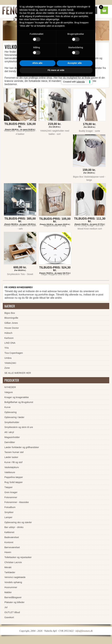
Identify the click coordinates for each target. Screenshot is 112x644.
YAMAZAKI (10, 363)
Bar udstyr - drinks (14, 527)
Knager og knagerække (17, 397)
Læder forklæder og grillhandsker (22, 447)
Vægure (9, 392)
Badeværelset (12, 537)
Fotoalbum (10, 507)
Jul (6, 607)
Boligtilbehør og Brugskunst (19, 402)
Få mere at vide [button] (56, 354)
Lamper (8, 517)
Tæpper (8, 487)
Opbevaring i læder (14, 417)
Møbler (8, 592)
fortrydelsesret (37, 61)
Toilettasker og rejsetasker (18, 557)
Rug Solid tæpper (14, 482)
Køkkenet (9, 532)
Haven (8, 552)
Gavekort (9, 617)
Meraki (8, 567)
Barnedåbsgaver (13, 597)
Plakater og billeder (14, 602)
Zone (7, 368)
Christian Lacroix (13, 562)
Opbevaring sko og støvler (18, 522)
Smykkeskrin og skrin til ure (19, 427)
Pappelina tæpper (14, 477)
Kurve (7, 407)
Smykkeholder (12, 422)
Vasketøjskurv (12, 467)
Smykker (9, 512)
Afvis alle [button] (37, 347)
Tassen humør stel (14, 452)
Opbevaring (10, 412)
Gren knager (11, 492)
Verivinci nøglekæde (15, 577)
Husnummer (11, 587)
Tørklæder (10, 572)
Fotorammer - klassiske (17, 502)
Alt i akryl (9, 432)
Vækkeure (10, 472)
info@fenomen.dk (84, 631)
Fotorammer (11, 497)
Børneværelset (12, 547)
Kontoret (9, 542)
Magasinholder (12, 437)
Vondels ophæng (13, 582)
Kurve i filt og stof (13, 462)
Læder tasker (11, 457)
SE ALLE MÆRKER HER (18, 373)
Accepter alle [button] (75, 347)
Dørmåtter (10, 442)
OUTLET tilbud (12, 612)
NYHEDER (10, 387)
